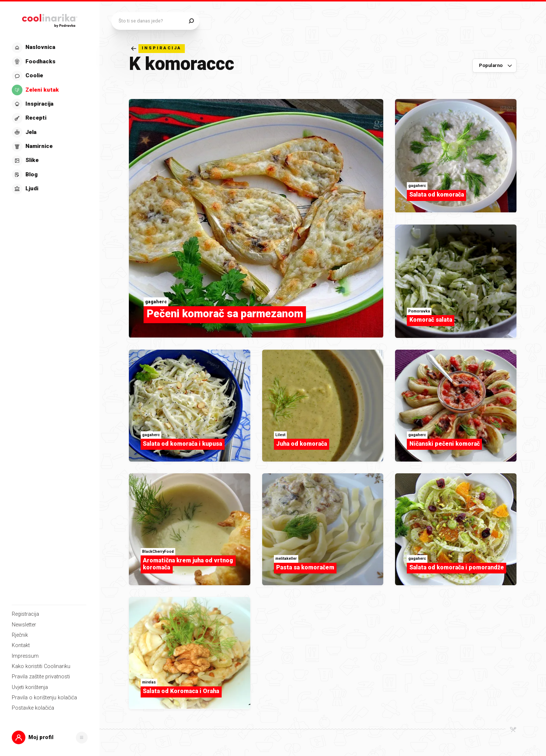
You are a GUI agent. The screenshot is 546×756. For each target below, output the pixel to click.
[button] (50, 737)
